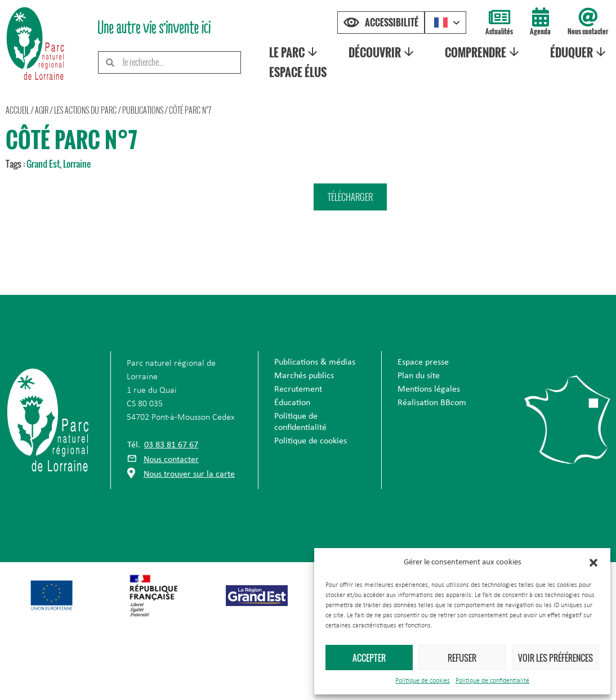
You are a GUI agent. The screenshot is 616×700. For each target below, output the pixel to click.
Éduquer (579, 52)
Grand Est (43, 164)
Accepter (369, 658)
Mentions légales (429, 389)
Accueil (17, 110)
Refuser (462, 658)
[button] (593, 563)
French (441, 23)
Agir (42, 110)
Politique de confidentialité (492, 681)
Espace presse (423, 362)
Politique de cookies (423, 681)
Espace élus (297, 72)
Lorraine (77, 164)
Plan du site (419, 376)
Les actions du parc (85, 110)
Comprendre (483, 52)
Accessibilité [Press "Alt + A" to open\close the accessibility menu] (392, 23)
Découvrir (382, 52)
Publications (143, 110)
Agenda (540, 31)
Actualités (499, 31)
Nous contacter (588, 31)
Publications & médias (315, 362)
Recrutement (298, 389)
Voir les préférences (555, 658)
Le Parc (294, 52)
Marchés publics (304, 376)
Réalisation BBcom (432, 403)
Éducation (292, 403)
